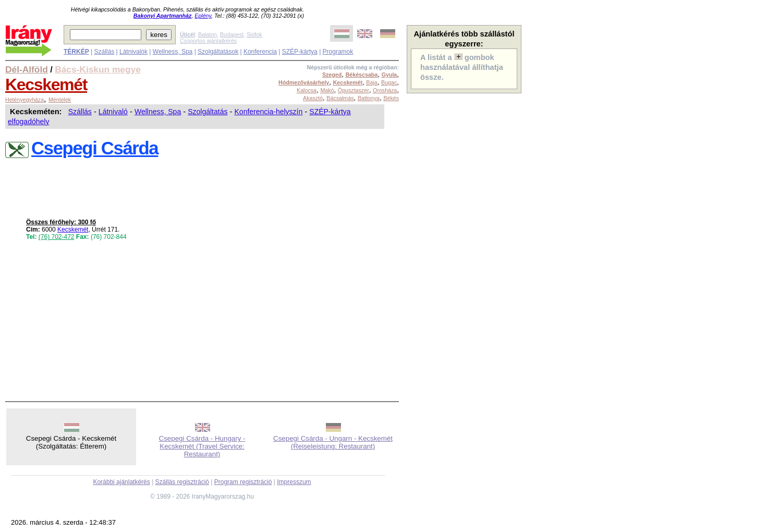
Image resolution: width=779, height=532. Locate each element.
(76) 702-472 (57, 237)
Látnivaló (113, 112)
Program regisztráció (243, 482)
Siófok (254, 34)
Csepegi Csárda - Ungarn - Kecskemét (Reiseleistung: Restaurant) (333, 442)
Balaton (208, 34)
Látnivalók (133, 52)
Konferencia (260, 52)
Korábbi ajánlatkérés (121, 482)
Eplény (203, 16)
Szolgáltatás (208, 112)
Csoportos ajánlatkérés (208, 41)
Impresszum (294, 482)
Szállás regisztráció (182, 482)
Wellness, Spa (173, 52)
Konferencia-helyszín (269, 112)
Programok (338, 52)
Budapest (232, 34)
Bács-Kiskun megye (98, 69)
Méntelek (60, 100)
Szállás (104, 52)
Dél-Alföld (27, 69)
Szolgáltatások (218, 52)
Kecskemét (46, 84)
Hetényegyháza (25, 100)
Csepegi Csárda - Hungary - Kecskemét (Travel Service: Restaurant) (202, 446)
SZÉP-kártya (300, 52)
